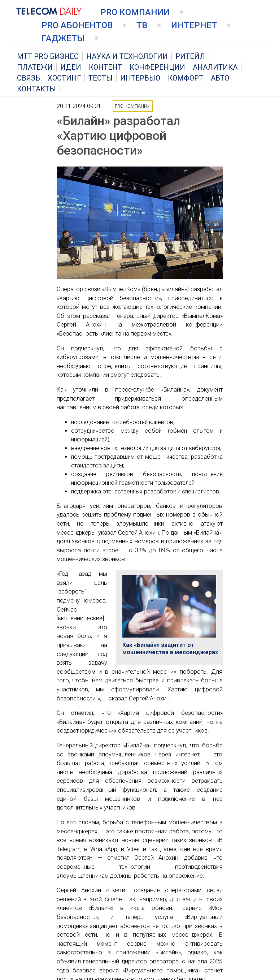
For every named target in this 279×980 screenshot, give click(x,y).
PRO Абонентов (77, 25)
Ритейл (190, 56)
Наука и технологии (127, 56)
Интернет (194, 25)
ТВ (142, 25)
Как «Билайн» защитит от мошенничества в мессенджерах (170, 649)
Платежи (35, 67)
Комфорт (186, 78)
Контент (105, 67)
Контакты (36, 89)
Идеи (71, 67)
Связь (29, 78)
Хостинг (64, 78)
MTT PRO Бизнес (48, 56)
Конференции (157, 67)
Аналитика (215, 67)
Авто (220, 78)
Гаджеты (63, 38)
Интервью (140, 78)
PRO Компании (135, 12)
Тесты (101, 78)
